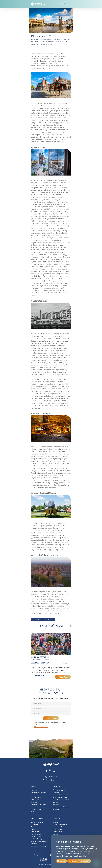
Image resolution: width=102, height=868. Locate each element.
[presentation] (51, 732)
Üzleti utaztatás (36, 832)
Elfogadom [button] (61, 861)
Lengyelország (37, 54)
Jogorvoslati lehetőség (60, 797)
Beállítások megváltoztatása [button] (79, 861)
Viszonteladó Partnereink (60, 827)
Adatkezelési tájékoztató (41, 727)
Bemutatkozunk (36, 790)
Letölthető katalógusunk (38, 839)
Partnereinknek (57, 829)
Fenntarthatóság (36, 809)
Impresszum (57, 834)
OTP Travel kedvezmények (39, 846)
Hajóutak (34, 829)
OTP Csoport (35, 800)
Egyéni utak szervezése (38, 827)
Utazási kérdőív (58, 832)
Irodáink (55, 822)
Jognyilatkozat (57, 809)
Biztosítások (57, 805)
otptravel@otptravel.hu (51, 780)
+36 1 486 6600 (51, 777)
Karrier (33, 812)
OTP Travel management (38, 793)
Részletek (63, 677)
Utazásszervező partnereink (61, 824)
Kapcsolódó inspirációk (43, 619)
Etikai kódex (35, 802)
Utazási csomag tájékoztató (61, 807)
